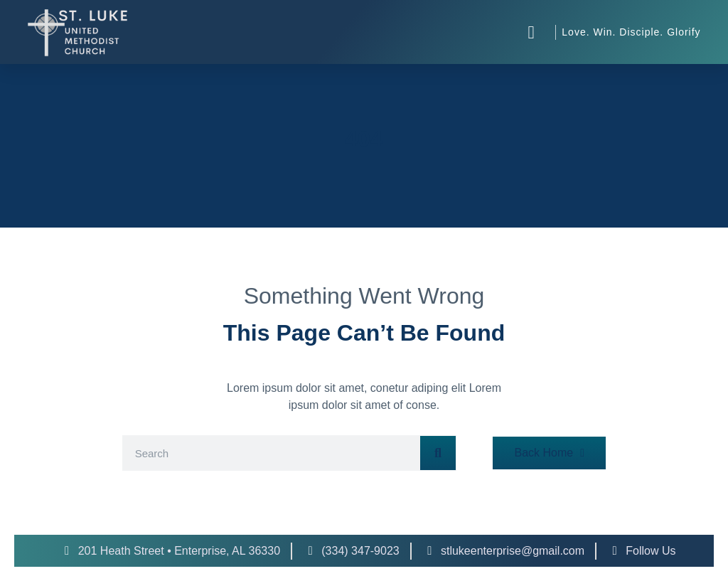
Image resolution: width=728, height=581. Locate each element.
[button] (531, 32)
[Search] (438, 453)
